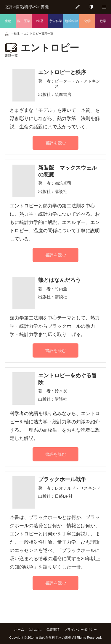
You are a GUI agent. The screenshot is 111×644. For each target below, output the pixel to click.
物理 (40, 21)
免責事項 (53, 630)
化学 (87, 21)
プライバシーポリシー (81, 630)
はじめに (35, 630)
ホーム (19, 630)
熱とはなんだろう (59, 280)
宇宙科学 (56, 21)
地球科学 (71, 21)
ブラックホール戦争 (62, 479)
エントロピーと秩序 (62, 72)
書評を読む (56, 143)
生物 (8, 21)
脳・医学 (24, 21)
